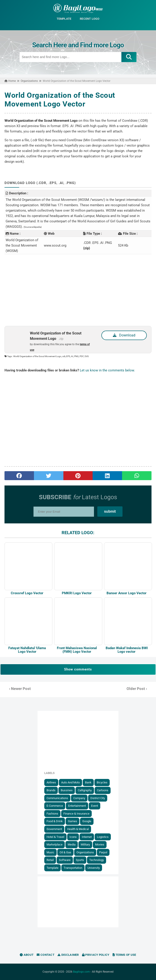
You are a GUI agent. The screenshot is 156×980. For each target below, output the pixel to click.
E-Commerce (55, 806)
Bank (88, 782)
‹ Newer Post (20, 689)
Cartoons (103, 790)
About (27, 955)
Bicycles (102, 782)
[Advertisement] (78, 290)
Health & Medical (78, 829)
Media (72, 844)
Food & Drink (55, 821)
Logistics (103, 837)
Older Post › (137, 689)
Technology (97, 860)
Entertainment (77, 806)
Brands (51, 790)
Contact (46, 955)
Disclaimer (68, 955)
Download (124, 335)
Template (52, 868)
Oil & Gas (65, 852)
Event (95, 806)
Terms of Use (124, 955)
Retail (50, 860)
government (54, 829)
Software (65, 860)
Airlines (51, 782)
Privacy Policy (96, 955)
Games (72, 821)
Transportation (73, 868)
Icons (73, 837)
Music (50, 852)
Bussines (67, 790)
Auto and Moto (70, 782)
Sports (80, 860)
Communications (57, 798)
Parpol (103, 852)
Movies (100, 844)
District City (98, 798)
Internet (87, 837)
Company (79, 798)
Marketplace (55, 844)
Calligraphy (85, 790)
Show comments (78, 669)
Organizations (85, 852)
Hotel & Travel (55, 837)
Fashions (52, 814)
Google (87, 821)
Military (85, 844)
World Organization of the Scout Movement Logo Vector (60, 100)
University (94, 868)
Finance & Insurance (76, 814)
